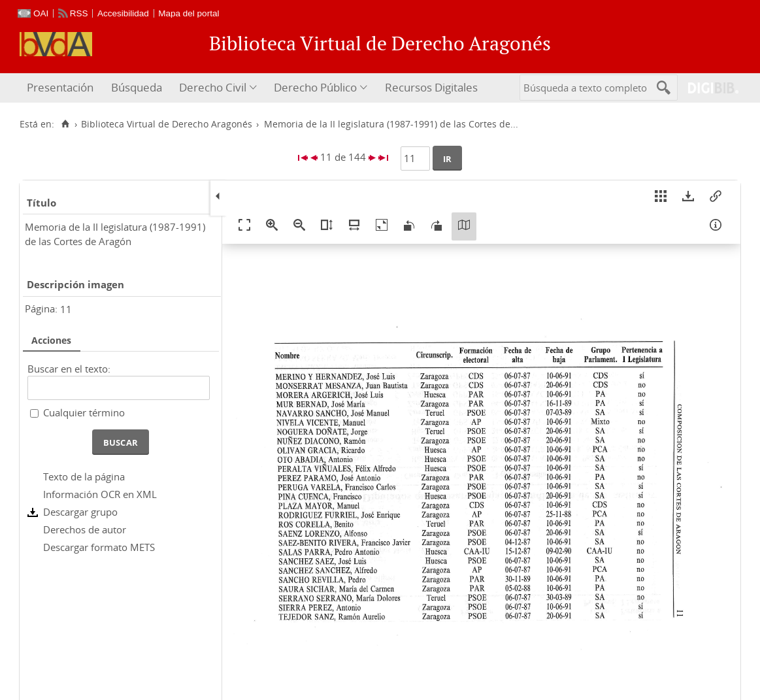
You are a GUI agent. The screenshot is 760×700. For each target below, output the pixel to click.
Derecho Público (315, 87)
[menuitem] (62, 88)
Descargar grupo (80, 512)
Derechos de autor (85, 529)
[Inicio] (65, 124)
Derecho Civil (213, 87)
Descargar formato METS (99, 547)
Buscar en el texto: (69, 369)
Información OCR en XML (100, 494)
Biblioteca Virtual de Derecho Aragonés (167, 124)
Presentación (60, 87)
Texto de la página (84, 476)
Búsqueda (137, 87)
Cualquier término (84, 412)
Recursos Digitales (431, 87)
